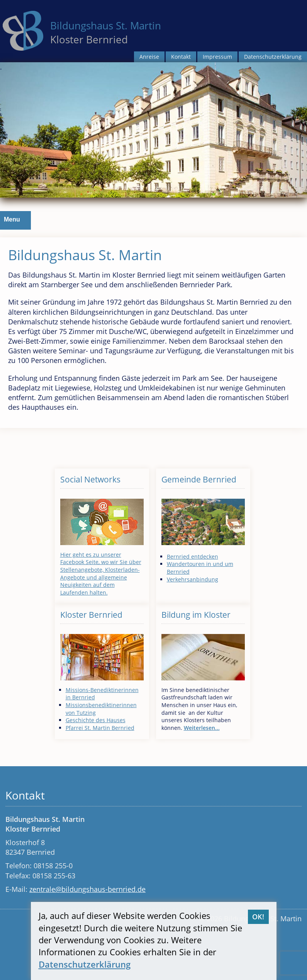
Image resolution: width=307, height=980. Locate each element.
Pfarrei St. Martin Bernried (100, 728)
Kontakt (181, 57)
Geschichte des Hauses (96, 720)
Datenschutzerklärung (273, 57)
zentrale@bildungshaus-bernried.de (87, 889)
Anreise (149, 57)
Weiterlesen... (202, 728)
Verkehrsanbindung (193, 579)
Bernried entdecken (193, 556)
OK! (258, 917)
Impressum (217, 57)
